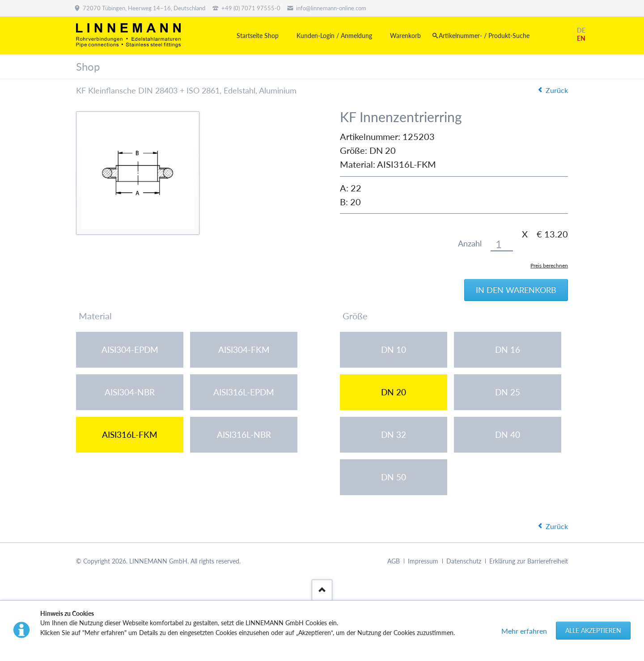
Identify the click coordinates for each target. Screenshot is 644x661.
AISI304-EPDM (130, 350)
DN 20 (394, 392)
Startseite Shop (258, 36)
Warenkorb (405, 36)
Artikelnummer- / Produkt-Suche (484, 36)
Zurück (557, 90)
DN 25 (508, 392)
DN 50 (394, 477)
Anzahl (470, 244)
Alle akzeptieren (593, 630)
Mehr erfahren (524, 631)
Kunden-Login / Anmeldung (334, 36)
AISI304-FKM (244, 350)
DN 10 (394, 350)
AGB (394, 561)
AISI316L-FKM (130, 434)
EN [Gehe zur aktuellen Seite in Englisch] (581, 38)
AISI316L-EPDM (244, 392)
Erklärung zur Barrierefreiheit (529, 561)
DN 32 (394, 434)
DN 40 (508, 434)
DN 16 (508, 350)
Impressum (423, 561)
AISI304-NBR (130, 392)
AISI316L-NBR (244, 434)
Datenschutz (464, 561)
